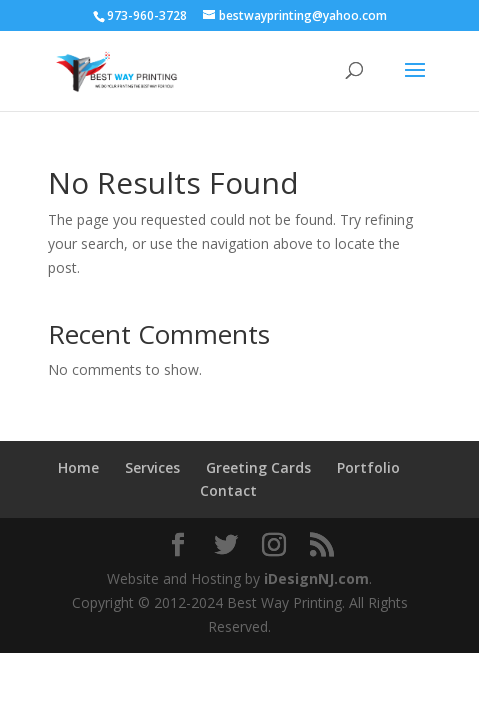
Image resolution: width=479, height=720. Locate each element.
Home (78, 467)
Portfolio (368, 467)
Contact (228, 490)
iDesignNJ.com (316, 578)
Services (152, 467)
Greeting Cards (258, 467)
